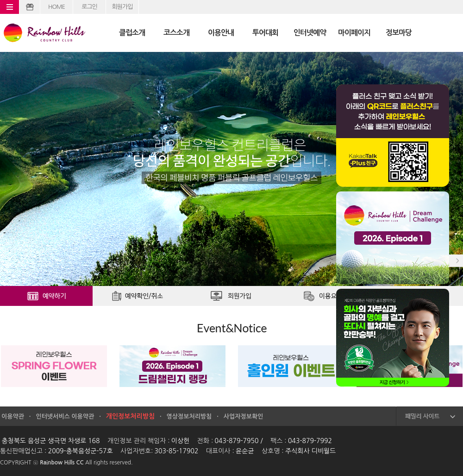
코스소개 (176, 33)
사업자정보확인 (244, 416)
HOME (56, 7)
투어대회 (265, 33)
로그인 (89, 7)
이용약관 (13, 416)
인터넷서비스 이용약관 (65, 416)
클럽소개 (132, 33)
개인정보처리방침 (130, 416)
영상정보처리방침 (189, 416)
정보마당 (399, 33)
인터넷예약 (310, 33)
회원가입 (122, 7)
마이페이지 (354, 33)
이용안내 (221, 33)
